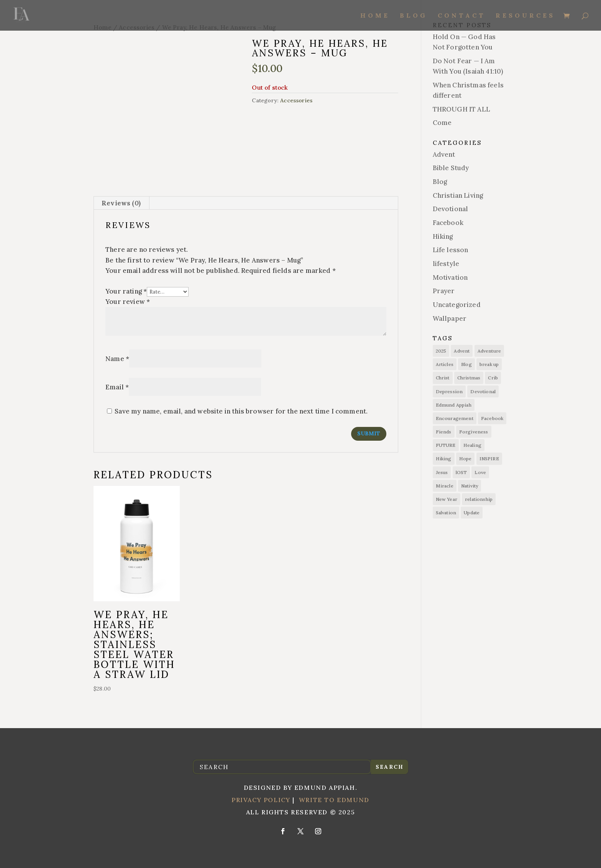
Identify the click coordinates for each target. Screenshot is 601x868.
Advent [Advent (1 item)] (462, 351)
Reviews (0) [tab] (121, 203)
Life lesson (451, 250)
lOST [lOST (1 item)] (461, 472)
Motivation (450, 277)
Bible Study (451, 168)
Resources (525, 16)
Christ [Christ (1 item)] (443, 378)
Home (375, 16)
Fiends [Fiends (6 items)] (444, 432)
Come (442, 123)
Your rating (126, 291)
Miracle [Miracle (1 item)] (445, 486)
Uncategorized (457, 305)
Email (117, 387)
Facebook (448, 223)
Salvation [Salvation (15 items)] (446, 513)
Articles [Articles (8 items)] (445, 364)
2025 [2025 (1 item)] (441, 351)
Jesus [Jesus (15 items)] (442, 472)
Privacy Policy (261, 800)
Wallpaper (450, 318)
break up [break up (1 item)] (489, 364)
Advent (444, 154)
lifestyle (446, 264)
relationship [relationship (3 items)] (479, 499)
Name (117, 359)
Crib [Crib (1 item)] (493, 378)
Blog (414, 16)
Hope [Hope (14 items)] (466, 459)
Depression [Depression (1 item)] (449, 391)
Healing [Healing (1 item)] (472, 445)
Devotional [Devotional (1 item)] (483, 391)
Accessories (296, 100)
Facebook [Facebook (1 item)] (492, 418)
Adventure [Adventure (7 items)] (489, 351)
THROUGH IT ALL (461, 109)
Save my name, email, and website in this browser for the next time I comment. (241, 411)
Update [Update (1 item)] (472, 513)
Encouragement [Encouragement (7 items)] (455, 418)
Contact (462, 16)
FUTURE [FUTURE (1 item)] (446, 445)
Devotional (451, 209)
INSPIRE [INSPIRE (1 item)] (489, 459)
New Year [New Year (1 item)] (447, 499)
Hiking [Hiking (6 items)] (444, 459)
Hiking (443, 236)
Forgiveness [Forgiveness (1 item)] (474, 432)
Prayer (444, 291)
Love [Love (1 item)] (480, 472)
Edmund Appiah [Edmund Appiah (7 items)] (454, 405)
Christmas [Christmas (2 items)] (469, 378)
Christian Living (458, 195)
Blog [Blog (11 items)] (466, 364)
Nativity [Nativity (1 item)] (470, 486)
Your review (128, 302)
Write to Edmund (334, 800)
